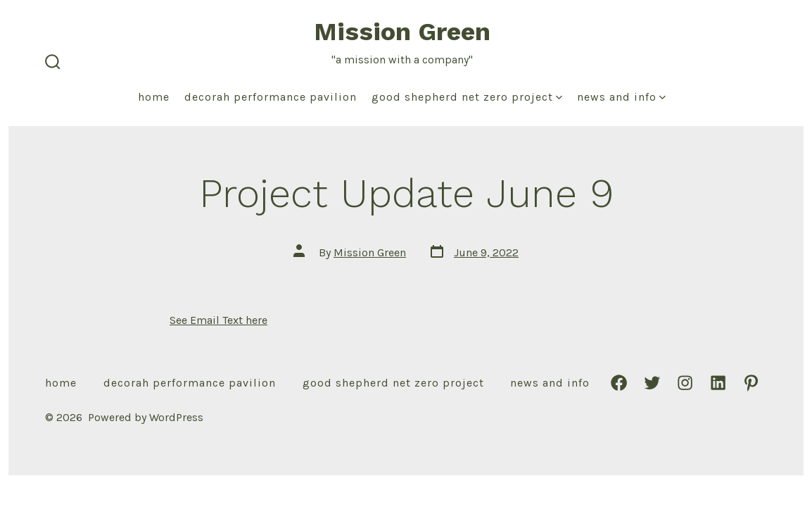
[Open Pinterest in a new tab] (751, 383)
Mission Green (370, 252)
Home (154, 97)
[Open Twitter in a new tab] (652, 383)
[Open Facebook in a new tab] (619, 383)
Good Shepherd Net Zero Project (467, 97)
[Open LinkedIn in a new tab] (718, 383)
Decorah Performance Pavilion (271, 97)
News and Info (621, 97)
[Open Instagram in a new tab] (685, 383)
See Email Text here (218, 320)
